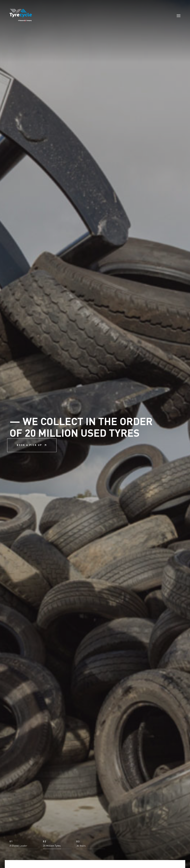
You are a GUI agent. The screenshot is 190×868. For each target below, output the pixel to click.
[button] (24, 845)
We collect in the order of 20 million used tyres (81, 434)
